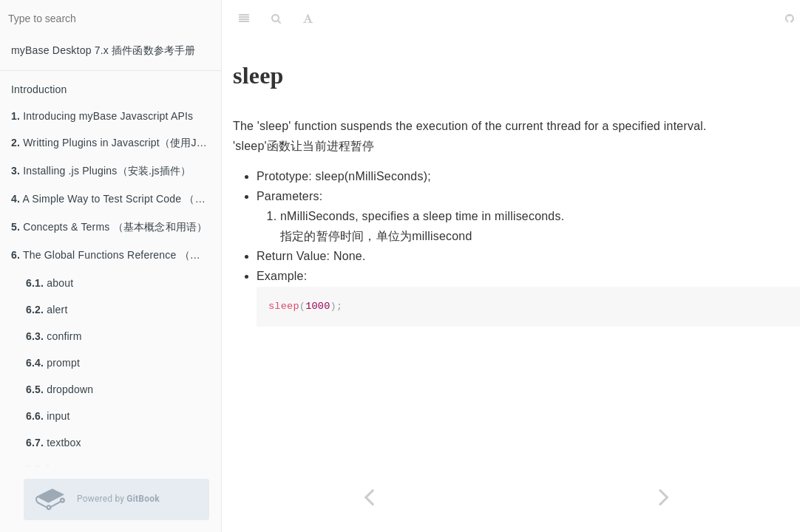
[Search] (276, 18)
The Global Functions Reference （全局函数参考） (116, 255)
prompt (53, 363)
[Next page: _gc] (664, 497)
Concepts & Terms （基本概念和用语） (109, 227)
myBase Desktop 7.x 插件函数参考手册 (104, 50)
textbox (54, 443)
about (50, 283)
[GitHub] (790, 18)
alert (47, 310)
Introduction (39, 89)
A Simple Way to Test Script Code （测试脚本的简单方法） (116, 199)
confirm (54, 336)
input (48, 416)
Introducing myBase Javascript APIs (102, 116)
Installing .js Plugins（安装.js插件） (101, 171)
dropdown (60, 389)
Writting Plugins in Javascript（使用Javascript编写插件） (116, 143)
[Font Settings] (308, 18)
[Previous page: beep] (369, 497)
